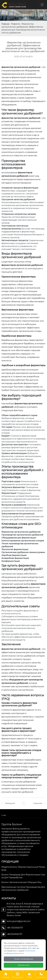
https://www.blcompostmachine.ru (19, 581)
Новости (16, 24)
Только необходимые (24, 959)
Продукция (18, 975)
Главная (5, 24)
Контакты (41, 975)
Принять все (24, 965)
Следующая (38, 803)
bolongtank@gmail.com (19, 921)
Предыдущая (10, 803)
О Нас (29, 975)
